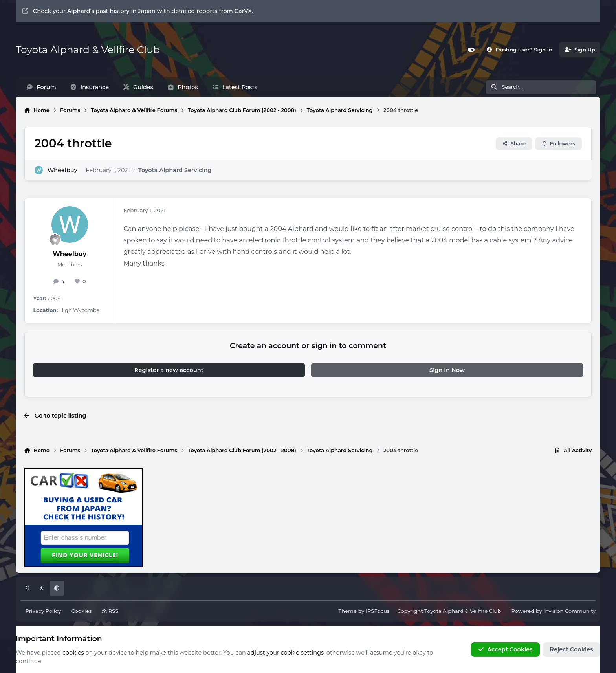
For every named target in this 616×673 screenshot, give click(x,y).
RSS (110, 611)
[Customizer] (471, 50)
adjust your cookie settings (286, 653)
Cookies (81, 611)
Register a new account (169, 370)
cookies (73, 653)
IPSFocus (378, 611)
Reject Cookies (571, 649)
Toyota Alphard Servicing (175, 170)
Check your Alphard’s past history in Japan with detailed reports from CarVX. (138, 11)
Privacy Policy (43, 611)
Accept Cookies (505, 649)
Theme (348, 611)
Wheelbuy (62, 170)
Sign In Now (447, 370)
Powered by (553, 611)
